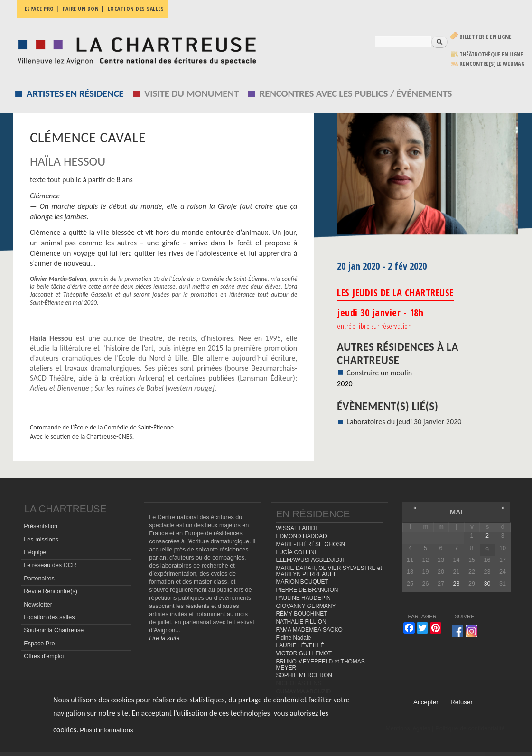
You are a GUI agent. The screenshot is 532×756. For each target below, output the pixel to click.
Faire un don (81, 9)
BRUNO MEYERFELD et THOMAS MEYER (320, 665)
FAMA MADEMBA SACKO (309, 630)
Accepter (426, 702)
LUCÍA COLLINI (296, 552)
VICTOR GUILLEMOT (304, 653)
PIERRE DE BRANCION (307, 590)
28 (456, 584)
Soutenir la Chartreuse (54, 630)
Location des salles (136, 9)
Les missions (41, 540)
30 (487, 584)
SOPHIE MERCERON (304, 675)
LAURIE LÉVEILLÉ (300, 645)
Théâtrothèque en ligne (491, 54)
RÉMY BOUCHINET (301, 614)
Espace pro (39, 9)
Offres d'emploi (44, 656)
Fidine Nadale (293, 638)
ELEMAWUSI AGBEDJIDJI (310, 560)
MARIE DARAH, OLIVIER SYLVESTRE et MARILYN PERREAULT (329, 571)
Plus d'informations (106, 730)
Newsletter (38, 605)
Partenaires (39, 579)
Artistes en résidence (75, 93)
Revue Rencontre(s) (51, 591)
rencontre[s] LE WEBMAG (492, 64)
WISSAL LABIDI (296, 528)
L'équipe (35, 552)
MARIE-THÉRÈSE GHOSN (310, 544)
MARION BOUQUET (302, 582)
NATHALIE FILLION (301, 622)
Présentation (41, 526)
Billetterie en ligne (485, 37)
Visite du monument (191, 93)
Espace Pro (39, 644)
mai (456, 512)
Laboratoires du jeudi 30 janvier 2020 (404, 422)
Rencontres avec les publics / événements (356, 93)
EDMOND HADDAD (301, 536)
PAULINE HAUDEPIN (303, 598)
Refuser (462, 702)
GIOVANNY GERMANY (306, 606)
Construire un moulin (379, 373)
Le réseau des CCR (50, 565)
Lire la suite (164, 638)
